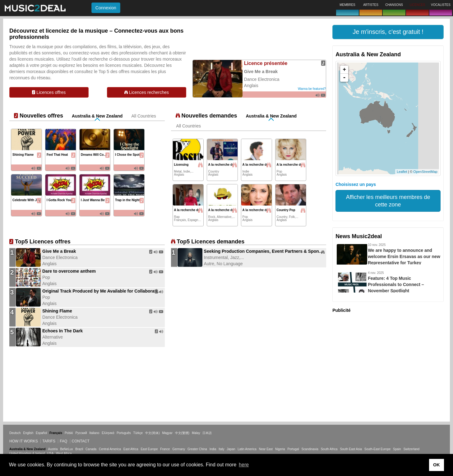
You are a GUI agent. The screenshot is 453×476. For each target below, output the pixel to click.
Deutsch (15, 433)
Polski (69, 433)
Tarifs (49, 441)
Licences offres (49, 92)
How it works (24, 441)
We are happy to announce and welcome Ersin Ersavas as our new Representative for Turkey (404, 256)
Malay (196, 433)
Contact (81, 441)
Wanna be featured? (312, 89)
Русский (81, 433)
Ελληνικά (108, 433)
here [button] (244, 465)
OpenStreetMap (425, 172)
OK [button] (437, 465)
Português (124, 433)
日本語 (207, 433)
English (28, 433)
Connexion (106, 8)
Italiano (94, 433)
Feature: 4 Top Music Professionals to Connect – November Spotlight (396, 284)
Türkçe (138, 433)
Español (41, 433)
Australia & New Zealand (97, 116)
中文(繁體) (182, 433)
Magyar (167, 433)
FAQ (63, 441)
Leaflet (402, 172)
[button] (388, 32)
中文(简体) (153, 433)
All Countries (143, 116)
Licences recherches (147, 92)
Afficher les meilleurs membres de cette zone (388, 201)
